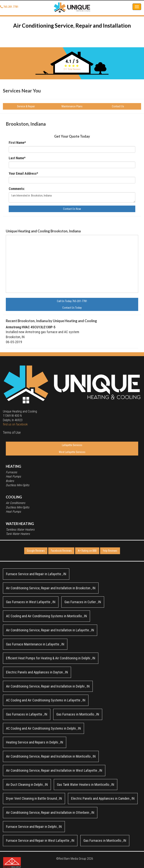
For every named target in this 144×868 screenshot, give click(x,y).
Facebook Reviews (61, 551)
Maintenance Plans (72, 106)
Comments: (17, 189)
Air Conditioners (15, 503)
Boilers (10, 481)
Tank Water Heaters (18, 534)
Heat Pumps (13, 476)
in (36, 574)
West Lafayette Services (72, 452)
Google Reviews (36, 551)
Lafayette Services (72, 445)
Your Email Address (23, 173)
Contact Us (118, 106)
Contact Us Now (72, 209)
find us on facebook (15, 424)
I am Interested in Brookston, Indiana (72, 197)
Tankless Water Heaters (20, 530)
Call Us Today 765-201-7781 (72, 301)
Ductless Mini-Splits (18, 485)
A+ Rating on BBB (87, 551)
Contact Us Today (72, 308)
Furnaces (11, 472)
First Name (17, 143)
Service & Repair (26, 106)
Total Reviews (72, 69)
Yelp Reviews (110, 551)
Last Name (17, 158)
